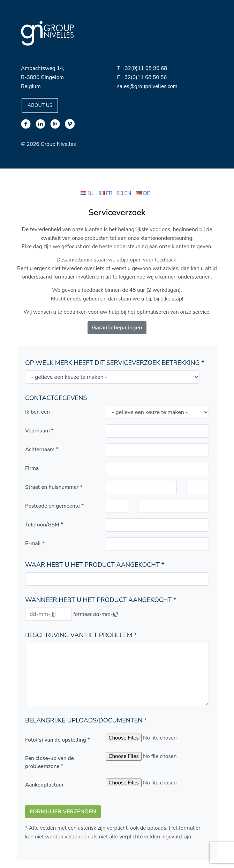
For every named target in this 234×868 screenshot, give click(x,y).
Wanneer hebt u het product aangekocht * (101, 600)
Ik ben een (37, 412)
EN (124, 193)
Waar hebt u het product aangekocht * (95, 565)
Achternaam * (42, 449)
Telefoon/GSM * (44, 525)
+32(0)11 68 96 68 (145, 68)
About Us (40, 105)
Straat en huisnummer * (54, 487)
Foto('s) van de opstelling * (58, 740)
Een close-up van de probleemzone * (50, 762)
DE (143, 193)
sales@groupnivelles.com (147, 86)
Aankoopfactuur (44, 785)
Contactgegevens (56, 398)
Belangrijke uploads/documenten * (86, 720)
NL (87, 193)
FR (106, 193)
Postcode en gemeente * (54, 506)
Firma (32, 468)
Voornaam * (39, 431)
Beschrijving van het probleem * (81, 635)
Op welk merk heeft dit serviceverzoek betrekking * (115, 363)
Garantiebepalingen (117, 328)
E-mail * (35, 544)
